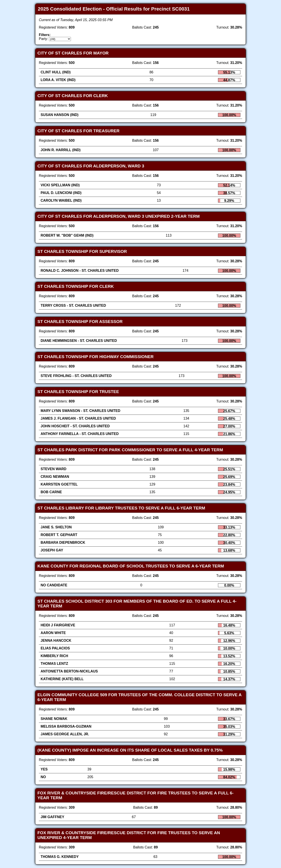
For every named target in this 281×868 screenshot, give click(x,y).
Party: (43, 39)
